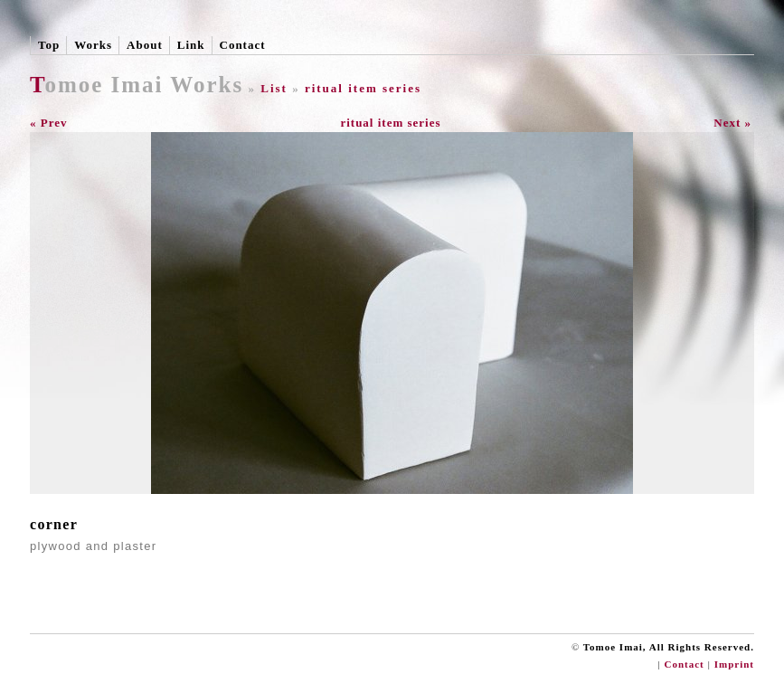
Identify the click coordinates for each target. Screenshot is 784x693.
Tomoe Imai (97, 85)
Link (191, 45)
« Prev (49, 123)
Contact (243, 45)
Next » (732, 123)
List (274, 88)
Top (49, 45)
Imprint (734, 664)
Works (93, 45)
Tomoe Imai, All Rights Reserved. (669, 647)
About (145, 45)
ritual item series (363, 88)
